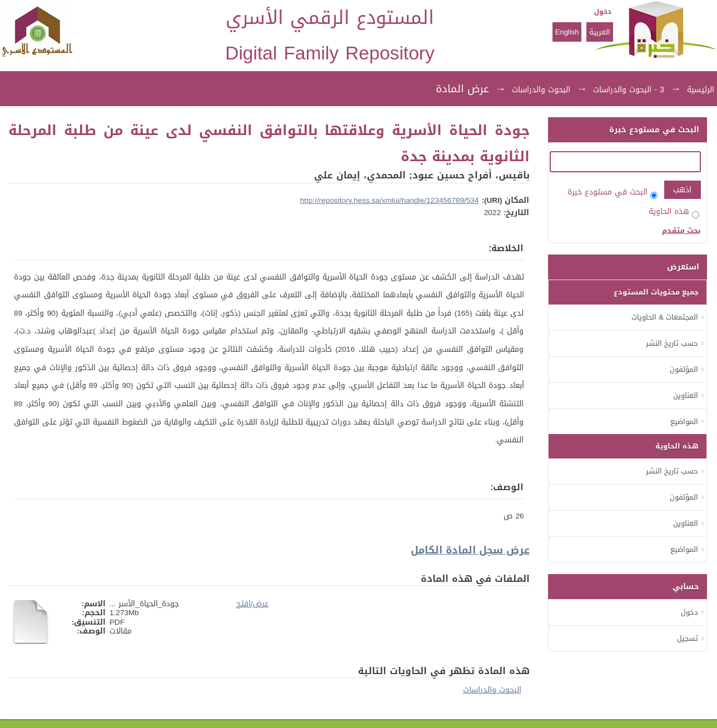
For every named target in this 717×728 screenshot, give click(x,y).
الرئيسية (701, 90)
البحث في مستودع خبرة (613, 192)
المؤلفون (684, 369)
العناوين (686, 395)
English (567, 32)
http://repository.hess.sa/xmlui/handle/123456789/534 (390, 200)
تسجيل (688, 638)
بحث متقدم (681, 231)
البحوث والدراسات (541, 90)
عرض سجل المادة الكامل (470, 550)
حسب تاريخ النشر (672, 343)
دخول (603, 12)
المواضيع (684, 422)
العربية (600, 32)
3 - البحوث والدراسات (628, 90)
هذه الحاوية (674, 211)
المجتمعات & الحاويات (665, 317)
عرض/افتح (252, 604)
